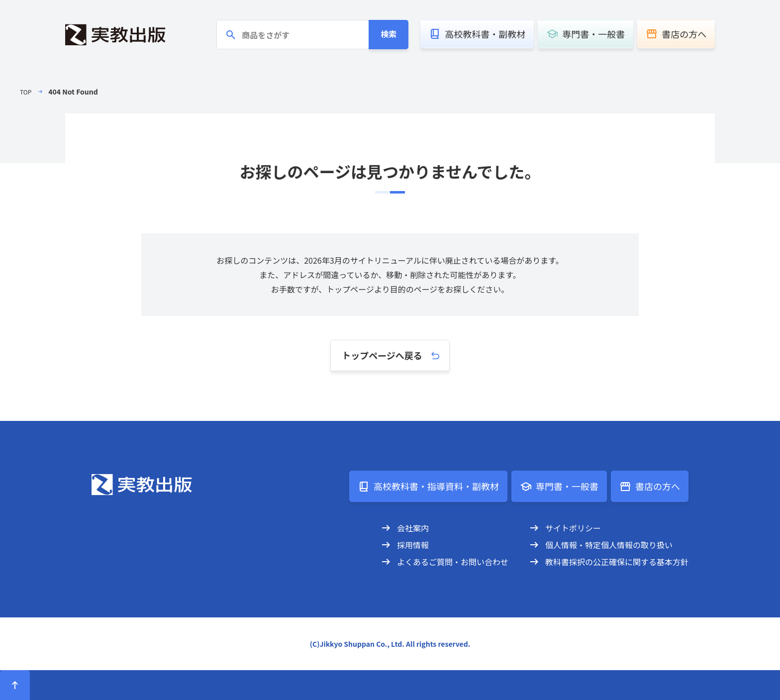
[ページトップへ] (15, 685)
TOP (27, 92)
